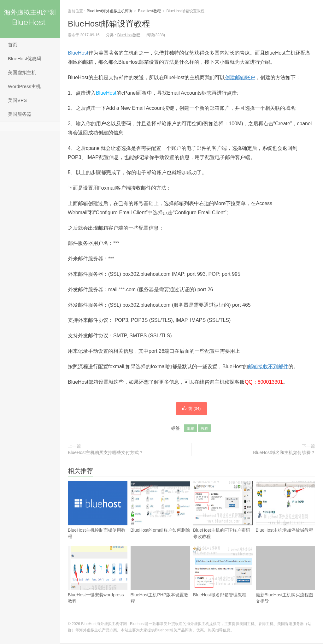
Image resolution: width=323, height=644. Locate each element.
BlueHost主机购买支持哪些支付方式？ (106, 454)
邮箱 (191, 430)
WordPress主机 (24, 86)
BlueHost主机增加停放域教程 (286, 508)
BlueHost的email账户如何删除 (160, 508)
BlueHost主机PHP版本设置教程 (160, 576)
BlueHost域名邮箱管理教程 (223, 573)
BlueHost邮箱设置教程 (109, 24)
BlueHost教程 (149, 11)
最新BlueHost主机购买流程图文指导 (286, 576)
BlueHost (78, 53)
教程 (204, 430)
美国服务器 (20, 114)
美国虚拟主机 (22, 72)
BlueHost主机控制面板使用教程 (98, 522)
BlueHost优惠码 (25, 59)
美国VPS (17, 100)
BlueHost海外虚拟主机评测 (30, 19)
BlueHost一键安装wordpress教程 (98, 576)
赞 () (191, 409)
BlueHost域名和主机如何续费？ (284, 454)
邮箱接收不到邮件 (268, 366)
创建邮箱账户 (240, 77)
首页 (13, 45)
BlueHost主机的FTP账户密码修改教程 (223, 511)
